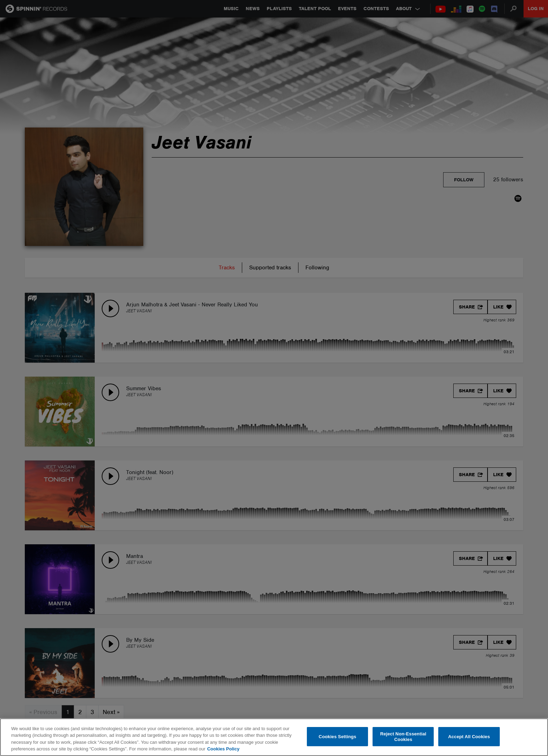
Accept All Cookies (469, 737)
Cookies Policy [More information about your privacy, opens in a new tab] (223, 749)
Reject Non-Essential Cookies (403, 737)
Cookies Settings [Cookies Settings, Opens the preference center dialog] (338, 737)
